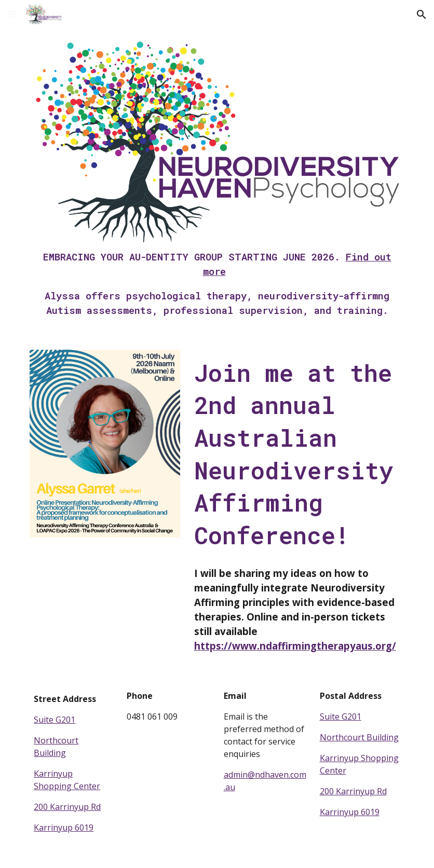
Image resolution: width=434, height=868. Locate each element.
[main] (217, 284)
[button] (12, 14)
